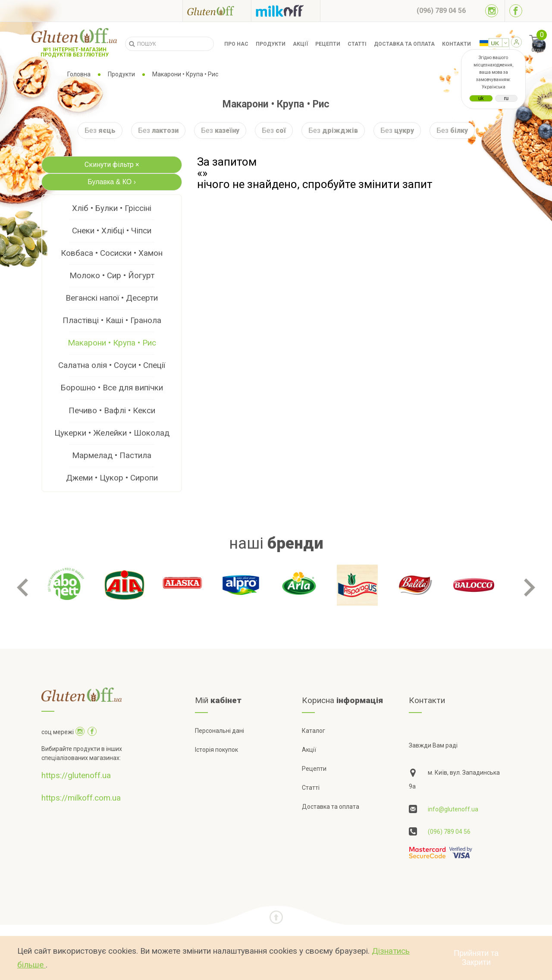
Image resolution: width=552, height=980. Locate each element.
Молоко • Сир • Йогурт (112, 275)
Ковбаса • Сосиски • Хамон (112, 253)
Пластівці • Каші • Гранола (112, 320)
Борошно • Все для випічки (112, 388)
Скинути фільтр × (112, 165)
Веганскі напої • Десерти (112, 298)
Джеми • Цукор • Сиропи (112, 478)
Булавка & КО (112, 182)
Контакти (456, 44)
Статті (357, 44)
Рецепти (328, 44)
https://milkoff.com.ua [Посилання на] (81, 798)
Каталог (314, 731)
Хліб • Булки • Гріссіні (112, 208)
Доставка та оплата (404, 44)
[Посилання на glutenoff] (217, 11)
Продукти (271, 44)
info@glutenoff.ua (453, 809)
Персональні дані (220, 731)
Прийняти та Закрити (476, 958)
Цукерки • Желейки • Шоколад (112, 433)
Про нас (236, 44)
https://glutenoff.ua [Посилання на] (76, 775)
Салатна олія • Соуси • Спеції (112, 365)
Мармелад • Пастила (112, 455)
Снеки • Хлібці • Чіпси (112, 231)
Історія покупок (216, 750)
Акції (300, 44)
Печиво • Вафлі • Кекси (112, 410)
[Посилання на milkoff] (286, 11)
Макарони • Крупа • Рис (112, 343)
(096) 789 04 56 (449, 832)
